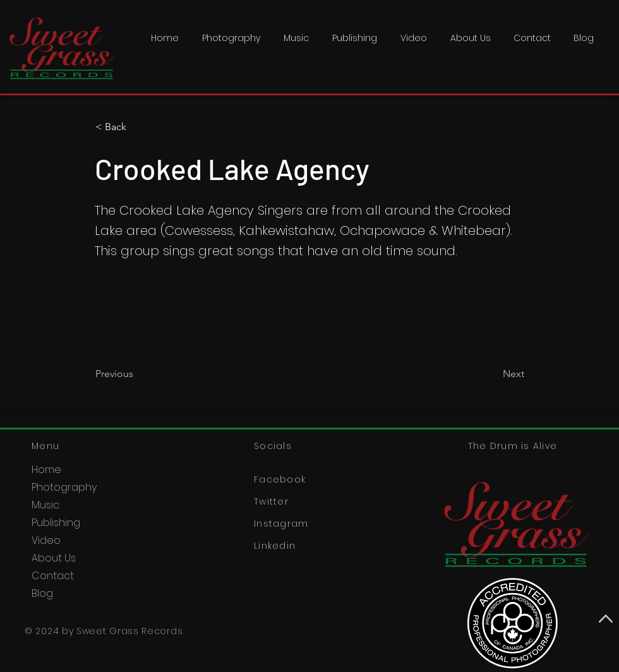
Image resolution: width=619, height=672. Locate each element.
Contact (53, 576)
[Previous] (137, 374)
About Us (54, 558)
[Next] (493, 374)
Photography (64, 487)
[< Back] (137, 127)
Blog (42, 593)
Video (46, 540)
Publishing (56, 523)
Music (45, 505)
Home (46, 470)
